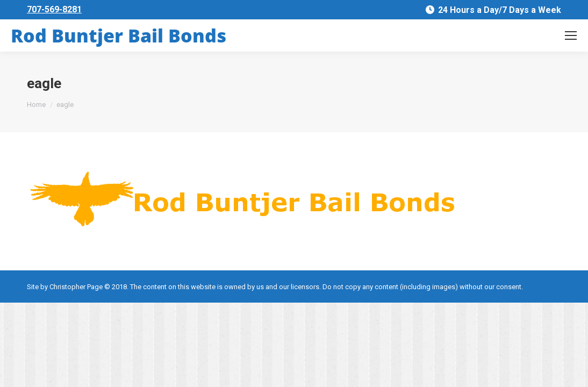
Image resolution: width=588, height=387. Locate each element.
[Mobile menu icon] (571, 35)
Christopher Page (76, 287)
